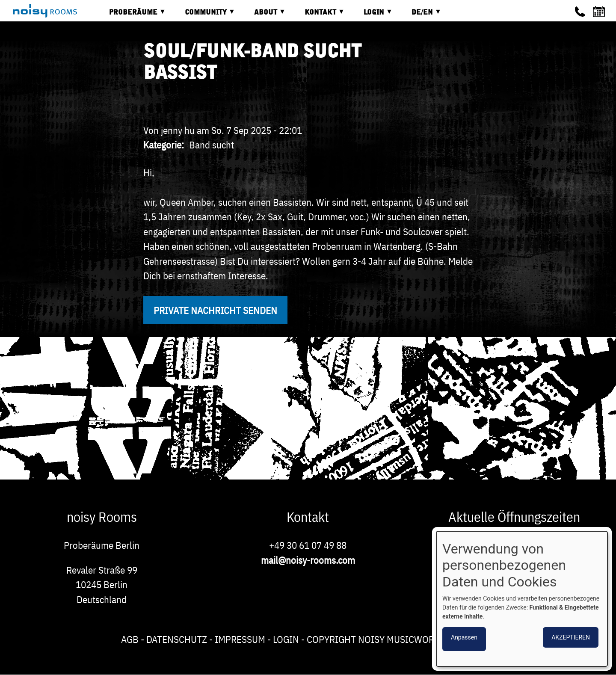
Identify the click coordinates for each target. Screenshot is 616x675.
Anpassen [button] (464, 637)
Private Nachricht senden (215, 310)
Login (286, 639)
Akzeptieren (571, 637)
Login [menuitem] (372, 15)
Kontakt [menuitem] (318, 15)
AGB (130, 639)
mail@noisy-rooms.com (308, 560)
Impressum (240, 639)
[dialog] (522, 599)
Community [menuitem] (204, 15)
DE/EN (420, 15)
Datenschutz (177, 639)
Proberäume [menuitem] (131, 15)
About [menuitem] (264, 15)
